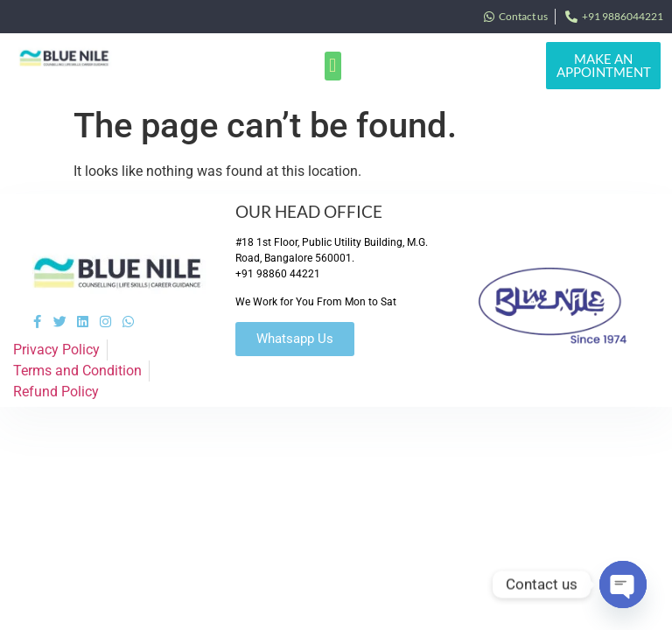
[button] (333, 66)
